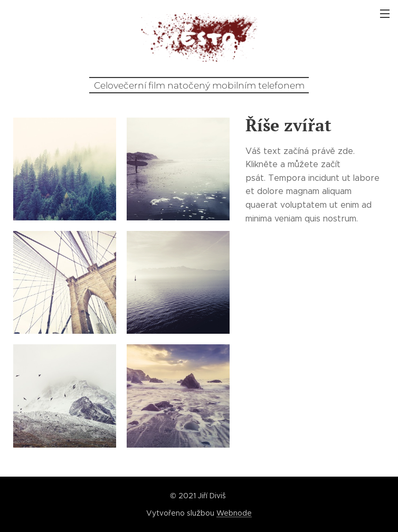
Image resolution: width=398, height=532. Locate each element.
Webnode (234, 513)
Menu (385, 14)
